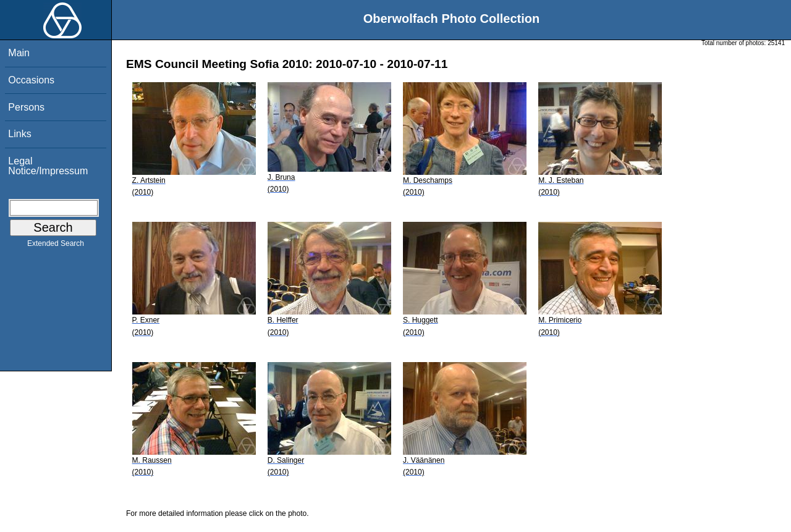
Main (19, 53)
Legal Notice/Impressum (48, 166)
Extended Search (56, 246)
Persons (26, 107)
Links (19, 134)
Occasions (31, 80)
